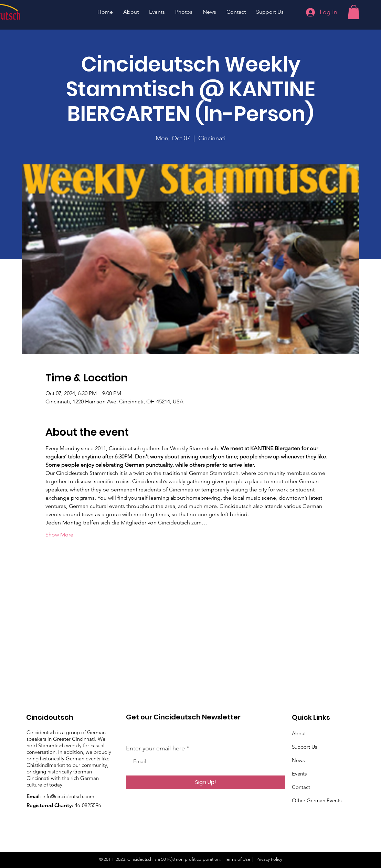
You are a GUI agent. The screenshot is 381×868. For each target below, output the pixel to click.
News (298, 760)
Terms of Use (237, 859)
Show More (59, 535)
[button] (354, 12)
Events (299, 774)
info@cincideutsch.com (68, 796)
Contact (301, 787)
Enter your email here (155, 748)
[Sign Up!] (206, 782)
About (299, 733)
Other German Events (317, 800)
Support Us (304, 747)
